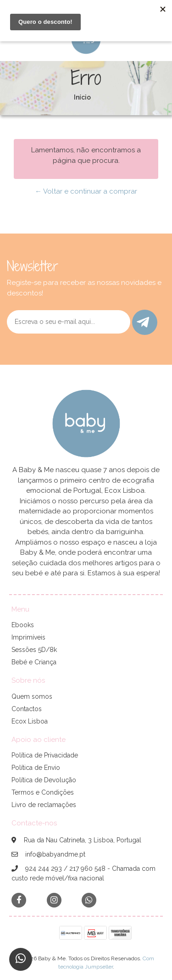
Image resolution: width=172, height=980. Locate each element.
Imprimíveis (28, 637)
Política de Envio (36, 768)
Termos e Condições (43, 792)
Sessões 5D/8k (34, 650)
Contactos (27, 709)
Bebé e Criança (34, 662)
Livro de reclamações (44, 805)
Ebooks (23, 625)
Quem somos (32, 696)
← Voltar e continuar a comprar (86, 191)
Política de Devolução (44, 780)
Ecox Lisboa (30, 721)
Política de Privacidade (45, 755)
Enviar (143, 322)
